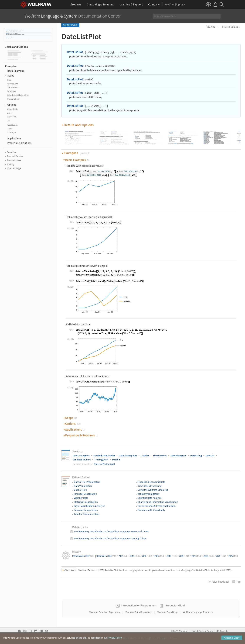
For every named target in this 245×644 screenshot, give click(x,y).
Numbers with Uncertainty (152, 510)
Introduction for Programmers (139, 605)
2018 (172, 556)
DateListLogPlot (81, 456)
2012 (123, 556)
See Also (211, 27)
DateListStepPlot (128, 456)
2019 (184, 556)
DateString (196, 456)
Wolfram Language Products (198, 612)
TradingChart (101, 460)
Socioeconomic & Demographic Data (157, 506)
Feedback (221, 582)
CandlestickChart (82, 460)
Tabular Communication (87, 514)
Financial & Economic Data (152, 482)
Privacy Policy (206, 631)
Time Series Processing (150, 486)
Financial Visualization (85, 494)
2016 (147, 556)
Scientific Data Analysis (150, 498)
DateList (210, 456)
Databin (116, 460)
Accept (232, 638)
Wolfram (183, 631)
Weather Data (81, 498)
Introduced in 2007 (83, 556)
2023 (209, 556)
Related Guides (230, 27)
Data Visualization (83, 486)
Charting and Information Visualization (158, 502)
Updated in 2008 (106, 556)
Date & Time (80, 490)
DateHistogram (178, 456)
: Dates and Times (139, 531)
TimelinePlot (160, 456)
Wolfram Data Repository (139, 612)
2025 (221, 556)
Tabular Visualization (149, 494)
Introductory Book (175, 605)
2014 (135, 556)
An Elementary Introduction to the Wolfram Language (102, 531)
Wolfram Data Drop (168, 612)
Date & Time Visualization (87, 482)
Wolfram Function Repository (105, 612)
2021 (196, 556)
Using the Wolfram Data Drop (153, 490)
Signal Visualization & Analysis (90, 506)
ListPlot (145, 456)
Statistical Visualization (86, 502)
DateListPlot (7, 30)
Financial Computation (86, 510)
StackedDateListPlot (104, 456)
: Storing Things (138, 538)
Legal (193, 631)
